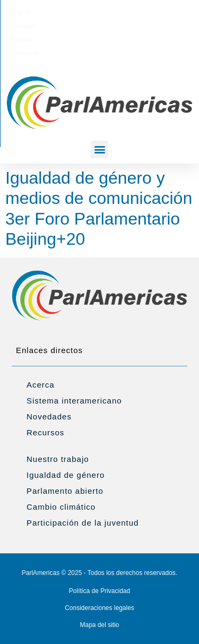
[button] (99, 149)
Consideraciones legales (99, 608)
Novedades (49, 417)
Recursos (45, 432)
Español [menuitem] (113, 12)
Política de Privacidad (99, 591)
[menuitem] (45, 12)
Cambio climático (61, 507)
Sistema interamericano (74, 401)
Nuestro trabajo (58, 459)
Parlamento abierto (65, 491)
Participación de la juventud (83, 523)
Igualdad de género (66, 475)
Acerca (41, 385)
